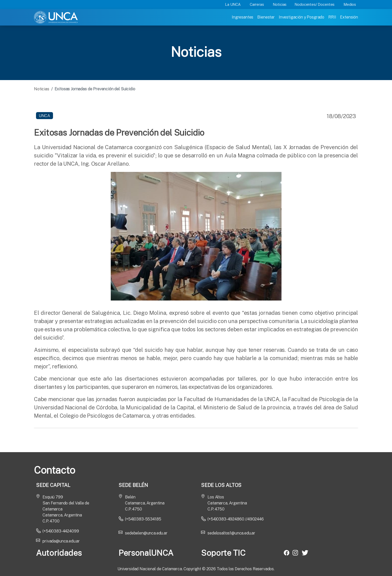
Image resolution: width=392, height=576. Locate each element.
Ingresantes (242, 17)
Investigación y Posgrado (301, 17)
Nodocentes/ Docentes (314, 4)
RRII (332, 17)
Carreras (257, 4)
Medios (350, 4)
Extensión (349, 17)
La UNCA (233, 4)
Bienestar (266, 17)
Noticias (280, 4)
